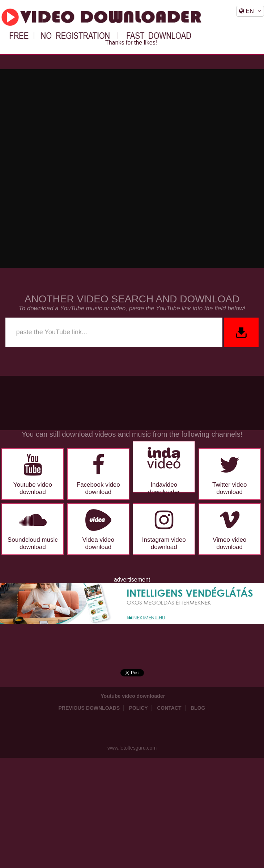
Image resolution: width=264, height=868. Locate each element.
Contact (169, 708)
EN (250, 11)
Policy (139, 708)
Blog (198, 708)
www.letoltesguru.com (132, 748)
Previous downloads (89, 708)
